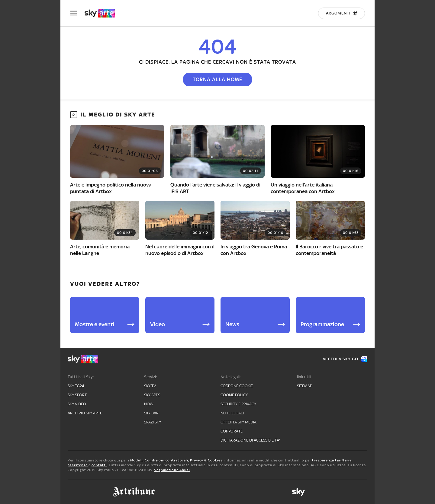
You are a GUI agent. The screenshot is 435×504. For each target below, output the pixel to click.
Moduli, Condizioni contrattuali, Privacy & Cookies (176, 460)
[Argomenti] (342, 13)
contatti (99, 465)
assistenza (78, 465)
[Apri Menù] (77, 13)
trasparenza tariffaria (332, 460)
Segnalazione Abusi (172, 470)
